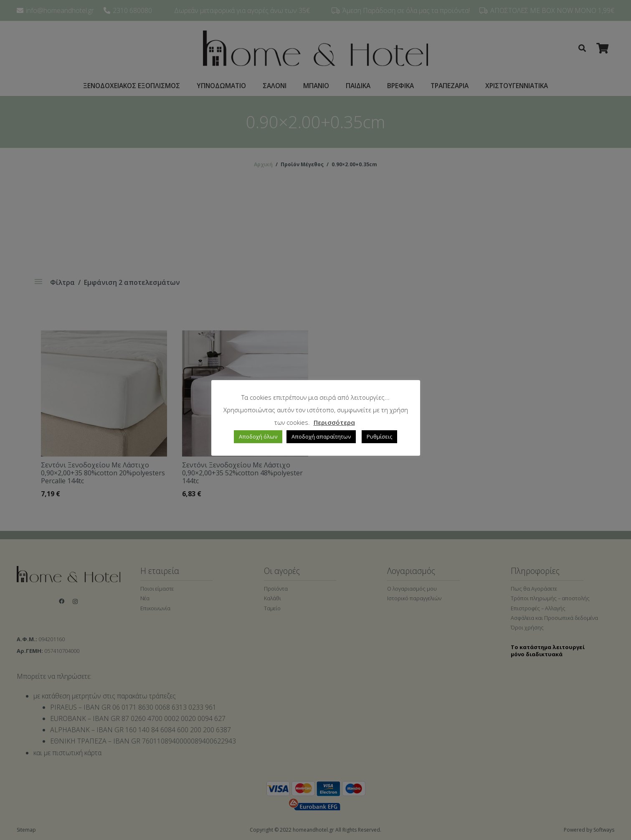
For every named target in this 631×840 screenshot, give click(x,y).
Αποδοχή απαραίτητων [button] (321, 436)
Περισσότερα (334, 422)
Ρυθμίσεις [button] (379, 436)
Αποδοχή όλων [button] (258, 436)
